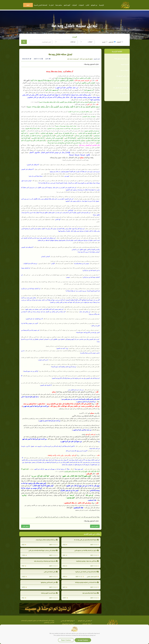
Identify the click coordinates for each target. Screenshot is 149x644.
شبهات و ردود (125, 70)
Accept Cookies (83, 640)
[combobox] (87, 42)
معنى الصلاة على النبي (51, 572)
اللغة (28, 5)
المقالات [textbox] (90, 42)
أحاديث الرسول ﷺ (123, 82)
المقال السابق (95, 526)
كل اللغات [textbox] (73, 42)
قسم (105, 42)
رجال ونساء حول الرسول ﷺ (121, 87)
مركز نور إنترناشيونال (68, 624)
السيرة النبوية (125, 64)
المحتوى (112, 42)
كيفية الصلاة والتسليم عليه (90, 593)
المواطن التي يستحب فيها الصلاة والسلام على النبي (43, 550)
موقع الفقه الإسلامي (67, 620)
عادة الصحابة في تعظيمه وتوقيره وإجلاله (87, 582)
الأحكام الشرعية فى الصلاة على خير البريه (87, 572)
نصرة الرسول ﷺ (124, 93)
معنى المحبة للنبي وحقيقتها (49, 582)
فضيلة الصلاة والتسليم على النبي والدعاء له (86, 540)
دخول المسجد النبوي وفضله (49, 593)
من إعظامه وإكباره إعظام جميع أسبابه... (46, 540)
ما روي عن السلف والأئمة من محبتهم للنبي (86, 550)
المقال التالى (25, 526)
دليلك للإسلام (87, 624)
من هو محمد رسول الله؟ (121, 58)
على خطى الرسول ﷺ (123, 76)
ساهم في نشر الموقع (85, 620)
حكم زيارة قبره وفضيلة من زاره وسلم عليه (46, 561)
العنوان (120, 42)
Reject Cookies (66, 640)
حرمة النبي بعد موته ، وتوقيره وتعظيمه (87, 561)
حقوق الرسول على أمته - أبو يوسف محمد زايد (80, 59)
